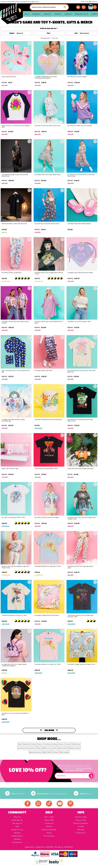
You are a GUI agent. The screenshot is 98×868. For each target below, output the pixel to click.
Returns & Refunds (49, 830)
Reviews (17, 833)
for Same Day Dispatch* (49, 794)
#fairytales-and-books (74, 748)
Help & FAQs (49, 820)
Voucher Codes (81, 817)
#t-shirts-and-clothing (51, 744)
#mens (34, 744)
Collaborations (17, 836)
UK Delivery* (15, 794)
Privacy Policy (81, 820)
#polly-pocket (62, 748)
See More (49, 730)
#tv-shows (55, 752)
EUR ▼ (95, 2)
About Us (17, 817)
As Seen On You (17, 830)
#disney (38, 748)
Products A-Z (81, 833)
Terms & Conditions (81, 823)
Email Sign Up (17, 820)
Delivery (49, 826)
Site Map (81, 830)
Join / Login (49, 817)
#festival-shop (76, 744)
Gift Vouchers (49, 836)
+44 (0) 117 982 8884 (86, 2)
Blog (17, 826)
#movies (68, 744)
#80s (49, 752)
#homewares (22, 748)
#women (61, 744)
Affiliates (17, 839)
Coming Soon (17, 842)
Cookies (81, 826)
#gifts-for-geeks (64, 752)
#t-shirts (54, 748)
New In (27, 14)
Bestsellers (37, 14)
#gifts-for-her (46, 748)
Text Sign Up (17, 823)
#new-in (40, 744)
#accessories (31, 748)
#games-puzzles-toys (35, 752)
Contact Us (49, 823)
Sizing (49, 833)
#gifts (44, 752)
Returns (83, 794)
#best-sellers (27, 744)
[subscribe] (91, 776)
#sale (20, 744)
